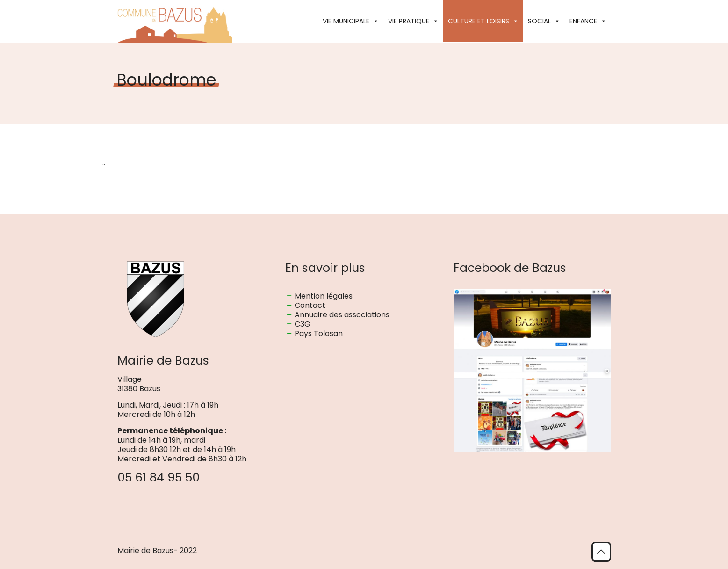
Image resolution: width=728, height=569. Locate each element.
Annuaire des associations (342, 315)
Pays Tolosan (319, 333)
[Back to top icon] (601, 552)
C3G (303, 324)
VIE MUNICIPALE (351, 21)
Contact (310, 305)
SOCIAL (544, 21)
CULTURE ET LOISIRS (483, 21)
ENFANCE (588, 21)
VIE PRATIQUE (413, 21)
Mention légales (324, 296)
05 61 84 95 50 (159, 478)
